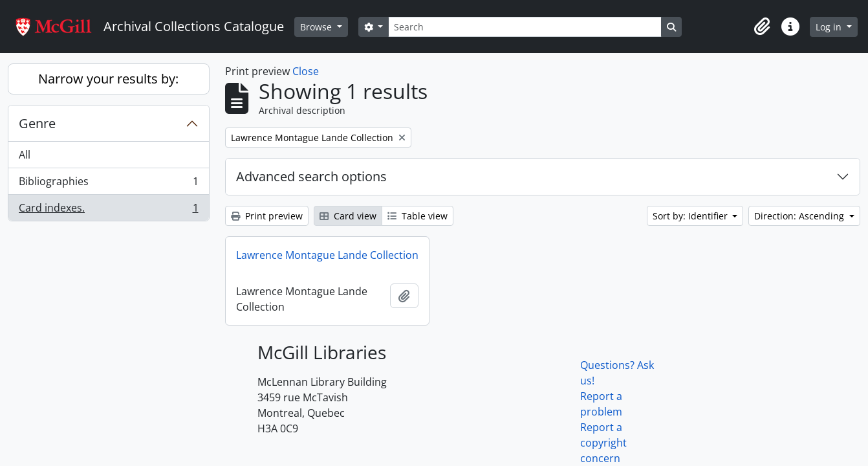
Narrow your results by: (108, 79)
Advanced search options (311, 176)
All (25, 155)
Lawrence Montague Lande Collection (327, 255)
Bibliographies (108, 184)
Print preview (267, 216)
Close (306, 71)
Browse (317, 27)
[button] (762, 27)
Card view (348, 216)
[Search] (525, 27)
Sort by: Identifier (691, 216)
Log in (830, 27)
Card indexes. (108, 210)
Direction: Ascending (800, 216)
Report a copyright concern (603, 443)
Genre (37, 123)
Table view (418, 216)
